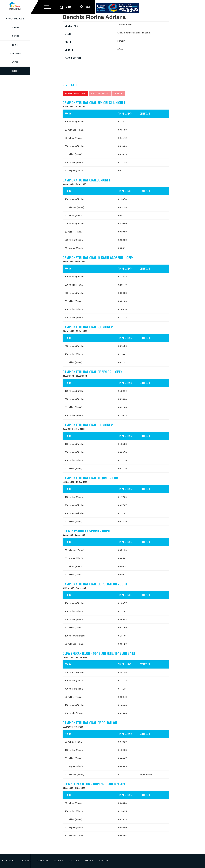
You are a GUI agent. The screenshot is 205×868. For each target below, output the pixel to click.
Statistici (74, 861)
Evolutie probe (100, 93)
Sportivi (15, 27)
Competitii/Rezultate (15, 19)
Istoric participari (76, 93)
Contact (104, 861)
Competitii (43, 861)
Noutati (15, 62)
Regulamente (15, 53)
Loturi (15, 45)
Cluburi (15, 36)
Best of (118, 93)
